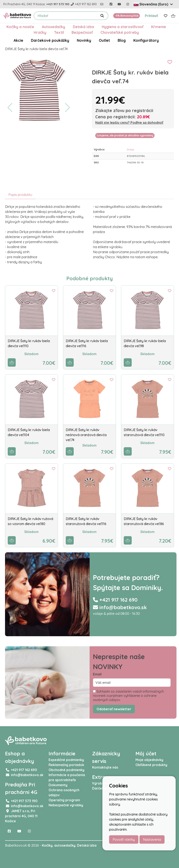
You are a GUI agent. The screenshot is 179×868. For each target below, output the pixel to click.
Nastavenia (152, 839)
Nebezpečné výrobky (66, 805)
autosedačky (65, 845)
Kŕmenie (159, 27)
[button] (10, 108)
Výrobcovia (102, 783)
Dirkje (131, 149)
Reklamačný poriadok (66, 765)
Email (97, 674)
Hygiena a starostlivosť (123, 27)
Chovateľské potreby (120, 32)
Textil (59, 32)
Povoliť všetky (124, 839)
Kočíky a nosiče (20, 27)
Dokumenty (58, 785)
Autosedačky (53, 27)
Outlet (104, 40)
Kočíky (47, 845)
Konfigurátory (146, 40)
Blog (122, 40)
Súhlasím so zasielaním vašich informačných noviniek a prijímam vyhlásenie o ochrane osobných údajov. (128, 696)
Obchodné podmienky (66, 770)
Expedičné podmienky (66, 760)
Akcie (18, 40)
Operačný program (64, 800)
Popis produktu (20, 195)
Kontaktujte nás (105, 767)
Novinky (84, 40)
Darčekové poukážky (50, 40)
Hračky (40, 32)
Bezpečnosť (82, 32)
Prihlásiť (151, 16)
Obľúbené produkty (151, 765)
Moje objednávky (149, 760)
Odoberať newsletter (114, 709)
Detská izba (83, 27)
